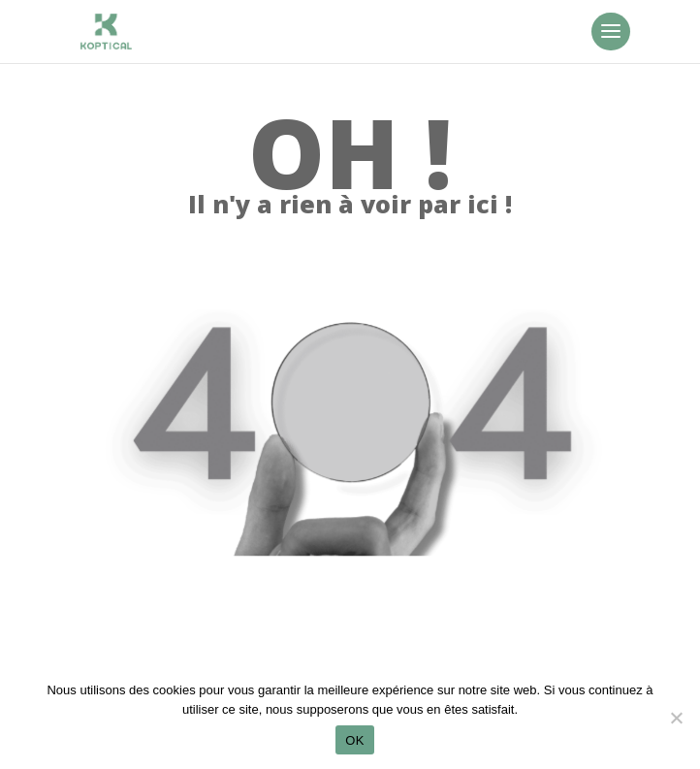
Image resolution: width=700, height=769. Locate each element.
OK (354, 740)
